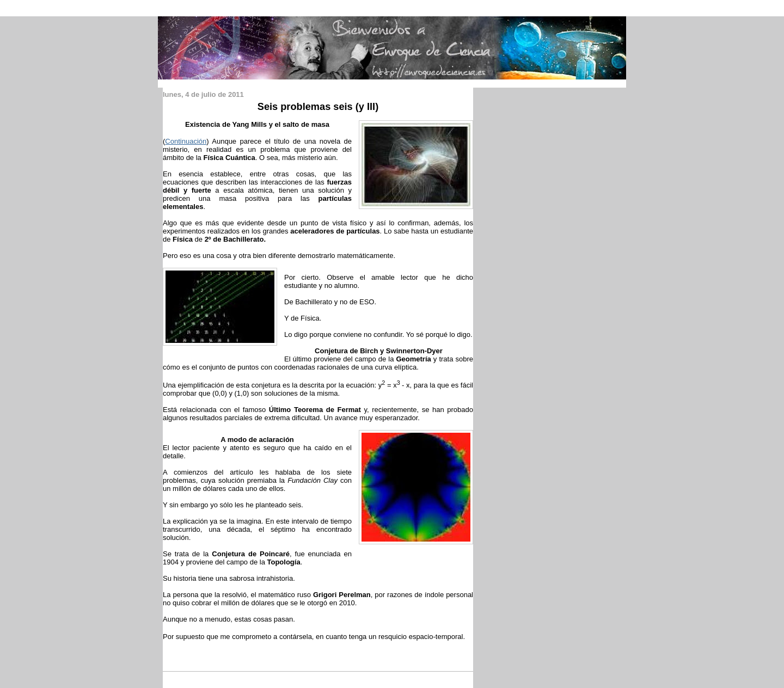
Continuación (186, 141)
